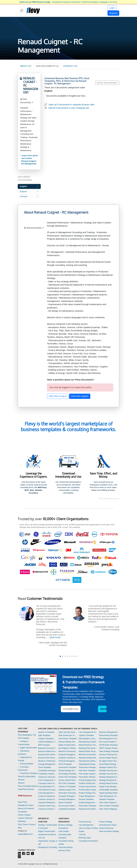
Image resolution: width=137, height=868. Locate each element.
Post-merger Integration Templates (88, 774)
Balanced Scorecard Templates (48, 748)
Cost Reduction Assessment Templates (48, 790)
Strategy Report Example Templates (109, 783)
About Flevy (22, 802)
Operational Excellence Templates (88, 761)
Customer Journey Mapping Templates (48, 799)
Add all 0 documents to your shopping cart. (69, 108)
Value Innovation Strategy (109, 831)
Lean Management (86, 825)
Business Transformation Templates (48, 761)
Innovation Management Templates (68, 796)
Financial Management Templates (68, 761)
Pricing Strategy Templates (88, 780)
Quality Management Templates (88, 803)
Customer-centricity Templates (48, 809)
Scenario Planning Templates (109, 755)
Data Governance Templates (68, 735)
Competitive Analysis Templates (48, 774)
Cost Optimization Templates (48, 787)
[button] (60, 656)
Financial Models (26, 764)
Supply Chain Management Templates (109, 787)
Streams (21, 783)
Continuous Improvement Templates (48, 777)
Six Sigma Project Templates (109, 761)
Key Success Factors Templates (68, 806)
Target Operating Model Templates (109, 793)
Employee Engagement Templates (68, 755)
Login (112, 8)
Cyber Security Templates (68, 732)
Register (113, 13)
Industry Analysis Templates (68, 790)
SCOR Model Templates (108, 745)
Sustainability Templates (108, 790)
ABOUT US (26, 66)
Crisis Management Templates (48, 793)
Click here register (80, 396)
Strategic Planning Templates (109, 771)
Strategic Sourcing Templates (109, 774)
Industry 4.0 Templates (67, 787)
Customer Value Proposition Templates (48, 806)
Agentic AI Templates (46, 732)
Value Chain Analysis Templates (109, 803)
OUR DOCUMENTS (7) (47, 66)
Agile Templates (44, 735)
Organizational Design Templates (88, 764)
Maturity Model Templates (88, 751)
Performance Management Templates (88, 767)
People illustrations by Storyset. (109, 499)
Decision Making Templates (68, 742)
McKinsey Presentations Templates (88, 755)
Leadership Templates (67, 809)
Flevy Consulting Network (28, 786)
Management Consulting (48, 847)
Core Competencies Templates (48, 780)
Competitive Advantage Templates (48, 771)
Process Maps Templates (88, 790)
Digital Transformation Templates (68, 745)
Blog (20, 828)
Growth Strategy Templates (68, 771)
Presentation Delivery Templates (88, 777)
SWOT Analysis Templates (109, 748)
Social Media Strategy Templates (109, 764)
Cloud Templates (45, 767)
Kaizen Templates (65, 803)
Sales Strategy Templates (109, 751)
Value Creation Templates (109, 806)
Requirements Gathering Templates (88, 809)
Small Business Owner (108, 825)
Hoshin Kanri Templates (68, 777)
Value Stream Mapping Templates (109, 809)
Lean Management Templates (88, 732)
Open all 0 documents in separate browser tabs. (72, 104)
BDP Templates (44, 745)
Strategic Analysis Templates (109, 767)
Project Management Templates (88, 796)
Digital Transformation (27, 748)
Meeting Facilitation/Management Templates (88, 758)
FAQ (20, 825)
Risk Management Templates (109, 739)
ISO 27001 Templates (67, 783)
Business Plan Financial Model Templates (48, 758)
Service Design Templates (109, 758)
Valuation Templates (107, 799)
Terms (25, 825)
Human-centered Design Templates (68, 780)
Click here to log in (58, 396)
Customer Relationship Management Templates (48, 803)
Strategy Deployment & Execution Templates (109, 777)
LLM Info (82, 835)
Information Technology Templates (68, 793)
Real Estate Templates (88, 806)
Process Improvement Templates (88, 787)
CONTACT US (70, 66)
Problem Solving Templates (88, 783)
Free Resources (85, 822)
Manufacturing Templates (88, 742)
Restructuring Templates (108, 735)
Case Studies (64, 831)
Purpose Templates (86, 799)
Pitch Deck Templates (87, 771)
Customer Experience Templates (48, 796)
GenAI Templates (65, 764)
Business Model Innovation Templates (48, 751)
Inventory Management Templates (68, 799)
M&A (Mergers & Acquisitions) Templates (88, 739)
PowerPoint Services (26, 789)
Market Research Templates (88, 745)
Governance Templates (67, 767)
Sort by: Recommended (107, 83)
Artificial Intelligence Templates (48, 742)
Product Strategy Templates (88, 793)
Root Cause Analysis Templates (109, 742)
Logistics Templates (86, 735)
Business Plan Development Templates (48, 755)
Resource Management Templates (109, 732)
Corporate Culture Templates (48, 783)
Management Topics (26, 805)
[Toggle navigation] (22, 10)
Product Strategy (106, 822)
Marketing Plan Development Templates (88, 748)
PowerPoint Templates (28, 773)
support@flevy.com (25, 834)
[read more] (55, 637)
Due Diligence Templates (68, 748)
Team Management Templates (109, 796)
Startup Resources (106, 828)
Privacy (32, 825)
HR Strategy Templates (67, 774)
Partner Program (24, 815)
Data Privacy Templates (68, 739)
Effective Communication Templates (68, 751)
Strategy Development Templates (109, 780)
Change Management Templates (48, 764)
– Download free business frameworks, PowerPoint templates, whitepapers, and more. (68, 2)
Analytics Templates (46, 739)
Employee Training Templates (68, 758)
